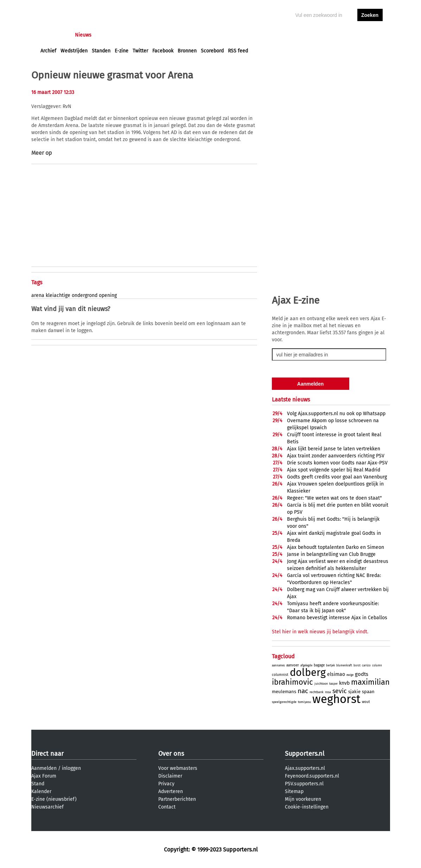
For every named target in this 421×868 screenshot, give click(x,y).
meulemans (284, 692)
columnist (280, 675)
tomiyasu (304, 702)
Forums (109, 35)
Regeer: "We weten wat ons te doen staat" (334, 498)
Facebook (163, 51)
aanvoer (293, 665)
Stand (38, 784)
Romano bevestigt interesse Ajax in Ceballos (337, 618)
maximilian (370, 682)
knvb (344, 683)
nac (303, 691)
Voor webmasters (178, 768)
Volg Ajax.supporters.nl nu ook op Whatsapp (336, 414)
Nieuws (83, 35)
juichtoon (321, 684)
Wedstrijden (74, 51)
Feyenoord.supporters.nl (312, 776)
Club (164, 35)
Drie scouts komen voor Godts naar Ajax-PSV (337, 463)
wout (366, 702)
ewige (350, 675)
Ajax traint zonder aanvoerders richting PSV (336, 456)
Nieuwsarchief (47, 807)
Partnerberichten (177, 799)
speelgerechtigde (284, 702)
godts (362, 674)
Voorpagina (53, 35)
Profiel (185, 35)
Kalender (41, 791)
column (377, 666)
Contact (167, 807)
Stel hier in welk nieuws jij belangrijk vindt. (320, 632)
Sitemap (294, 791)
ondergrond (85, 295)
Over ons (171, 754)
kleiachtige (58, 295)
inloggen (343, 35)
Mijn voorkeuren (303, 799)
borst (357, 666)
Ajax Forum (44, 776)
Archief (48, 51)
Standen (101, 51)
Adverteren (171, 791)
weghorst (336, 699)
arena (38, 295)
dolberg (308, 673)
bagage (319, 665)
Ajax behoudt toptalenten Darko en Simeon (336, 547)
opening (108, 295)
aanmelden (370, 35)
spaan (368, 692)
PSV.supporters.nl (304, 784)
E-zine (122, 51)
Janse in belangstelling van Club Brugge (331, 554)
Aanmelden (44, 768)
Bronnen (187, 51)
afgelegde (306, 666)
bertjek (330, 666)
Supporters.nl (305, 754)
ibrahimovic (292, 682)
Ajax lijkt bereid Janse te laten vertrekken (334, 449)
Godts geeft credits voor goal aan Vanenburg (337, 477)
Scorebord (212, 51)
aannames (278, 666)
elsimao (336, 674)
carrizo (366, 666)
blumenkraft (344, 666)
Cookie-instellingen (307, 807)
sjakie (354, 692)
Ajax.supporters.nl (305, 768)
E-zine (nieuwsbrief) (54, 799)
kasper (333, 684)
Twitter (140, 51)
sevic (340, 691)
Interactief (138, 35)
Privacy (166, 784)
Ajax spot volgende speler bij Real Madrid (334, 470)
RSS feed (238, 51)
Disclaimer (170, 776)
